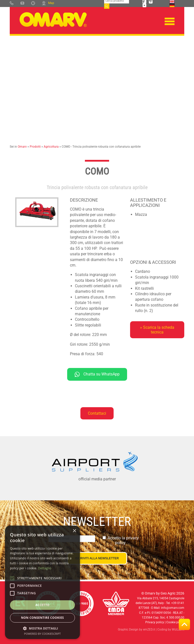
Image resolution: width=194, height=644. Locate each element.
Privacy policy (155, 622)
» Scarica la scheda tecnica (157, 330)
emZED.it (149, 630)
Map (48, 3)
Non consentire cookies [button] (42, 618)
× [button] (74, 531)
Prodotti (35, 147)
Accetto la (123, 540)
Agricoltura (51, 147)
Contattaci (97, 413)
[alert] (42, 582)
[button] (42, 628)
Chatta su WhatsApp (97, 374)
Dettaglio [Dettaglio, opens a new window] (45, 568)
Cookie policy (175, 622)
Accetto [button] (43, 605)
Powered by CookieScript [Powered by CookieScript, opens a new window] (43, 634)
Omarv (22, 147)
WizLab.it (178, 630)
